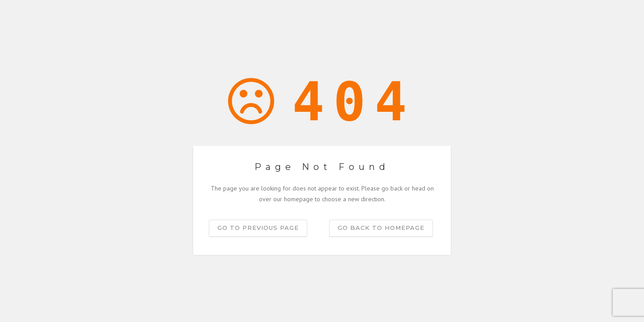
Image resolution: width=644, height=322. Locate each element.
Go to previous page (258, 228)
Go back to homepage (381, 228)
